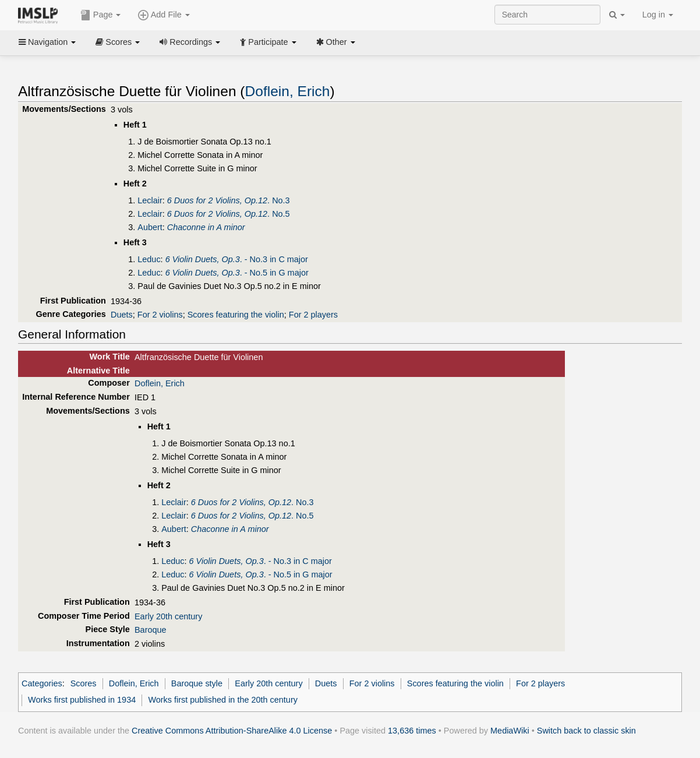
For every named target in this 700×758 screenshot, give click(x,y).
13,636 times (412, 731)
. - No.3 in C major (237, 259)
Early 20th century (168, 616)
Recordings (190, 42)
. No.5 (229, 214)
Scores (118, 42)
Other (336, 42)
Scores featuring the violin (236, 315)
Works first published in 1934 (82, 700)
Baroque (151, 630)
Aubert (150, 227)
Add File (164, 15)
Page (101, 15)
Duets (122, 315)
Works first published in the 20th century (223, 700)
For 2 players (313, 315)
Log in (658, 15)
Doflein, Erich (288, 91)
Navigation (47, 42)
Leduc (149, 259)
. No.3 (229, 200)
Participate (268, 42)
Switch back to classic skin (586, 731)
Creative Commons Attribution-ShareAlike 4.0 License (232, 731)
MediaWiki (510, 731)
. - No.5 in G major (237, 273)
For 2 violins (160, 315)
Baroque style (197, 683)
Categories (42, 683)
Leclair (150, 200)
